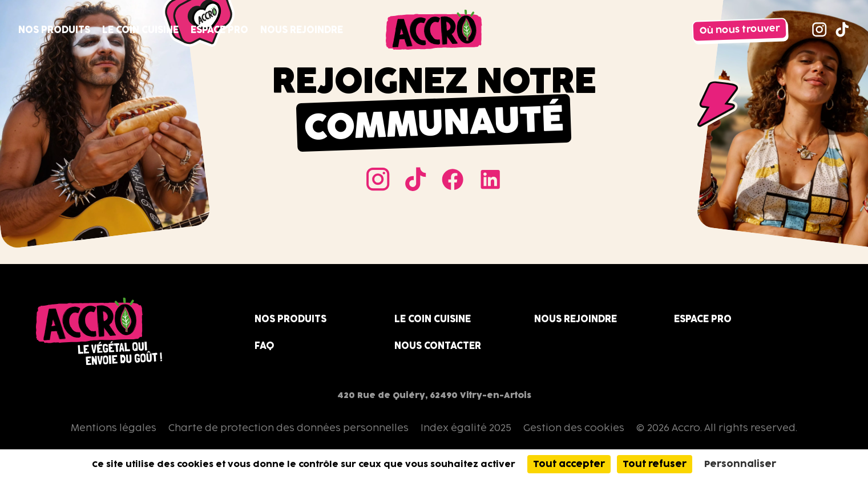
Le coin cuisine (140, 30)
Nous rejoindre (302, 30)
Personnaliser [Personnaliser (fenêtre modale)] (740, 464)
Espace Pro (219, 30)
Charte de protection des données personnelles (288, 428)
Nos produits (54, 30)
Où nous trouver (740, 30)
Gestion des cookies (574, 428)
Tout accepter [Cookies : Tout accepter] (569, 464)
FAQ (264, 346)
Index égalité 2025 (466, 428)
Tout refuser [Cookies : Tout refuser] (655, 464)
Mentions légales (114, 428)
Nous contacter (438, 346)
